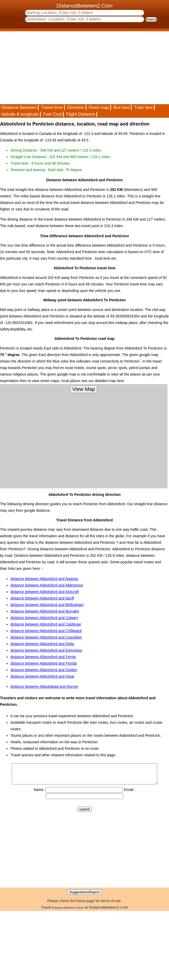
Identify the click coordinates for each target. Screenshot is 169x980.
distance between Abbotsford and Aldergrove (47, 585)
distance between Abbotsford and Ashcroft (45, 592)
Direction (75, 107)
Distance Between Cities (68, 912)
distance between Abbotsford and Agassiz (44, 579)
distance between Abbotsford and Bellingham (47, 605)
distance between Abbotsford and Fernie (43, 657)
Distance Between (19, 107)
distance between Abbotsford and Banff (42, 598)
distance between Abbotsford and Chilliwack (46, 631)
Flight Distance (81, 114)
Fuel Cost (53, 114)
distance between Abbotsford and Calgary (44, 618)
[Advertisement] (68, 68)
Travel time (52, 107)
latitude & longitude (20, 114)
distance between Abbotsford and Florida (44, 663)
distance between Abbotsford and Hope (42, 676)
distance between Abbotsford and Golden (44, 670)
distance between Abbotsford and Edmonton (46, 650)
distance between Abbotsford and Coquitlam (46, 637)
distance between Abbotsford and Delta (42, 644)
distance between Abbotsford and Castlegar (46, 624)
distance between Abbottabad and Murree (44, 686)
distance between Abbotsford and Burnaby (45, 611)
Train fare (143, 107)
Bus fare (122, 107)
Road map (99, 107)
